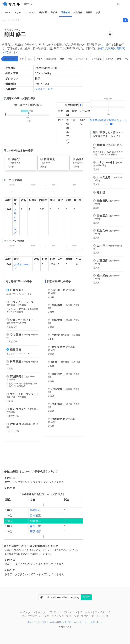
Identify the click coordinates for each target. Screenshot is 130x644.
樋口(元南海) (107, 48)
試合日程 (78, 12)
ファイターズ (102, 612)
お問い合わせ (97, 622)
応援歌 (89, 12)
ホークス (44, 616)
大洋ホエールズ (44, 89)
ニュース (6, 12)
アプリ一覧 (40, 622)
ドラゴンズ (54, 612)
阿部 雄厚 (35, 531)
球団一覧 (67, 622)
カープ (42, 612)
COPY (86, 597)
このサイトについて (81, 622)
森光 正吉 (35, 526)
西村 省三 (35, 516)
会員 (98, 12)
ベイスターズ (28, 612)
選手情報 (65, 12)
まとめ (17, 12)
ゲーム (49, 622)
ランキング (30, 12)
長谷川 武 (35, 510)
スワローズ (88, 616)
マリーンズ (73, 616)
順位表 (54, 12)
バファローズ (70, 612)
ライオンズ (58, 616)
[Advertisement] (61, 459)
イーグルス (86, 612)
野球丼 (31, 622)
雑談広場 (43, 12)
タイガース (102, 616)
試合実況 (57, 622)
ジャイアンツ (29, 616)
